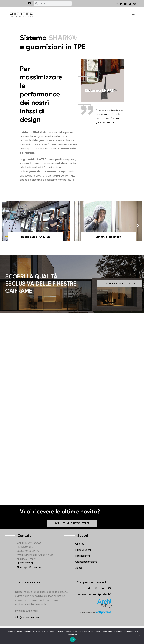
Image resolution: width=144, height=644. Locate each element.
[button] (139, 226)
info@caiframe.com (30, 567)
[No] (140, 636)
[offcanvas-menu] (133, 14)
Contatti (80, 568)
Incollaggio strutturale (36, 237)
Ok (73, 640)
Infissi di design (84, 550)
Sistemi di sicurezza (108, 237)
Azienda (80, 544)
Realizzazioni (82, 556)
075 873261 (25, 563)
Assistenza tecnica (86, 562)
